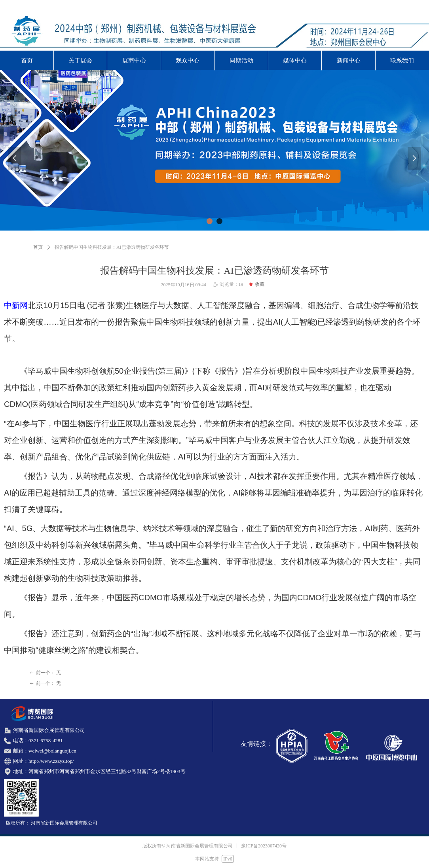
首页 (38, 247)
